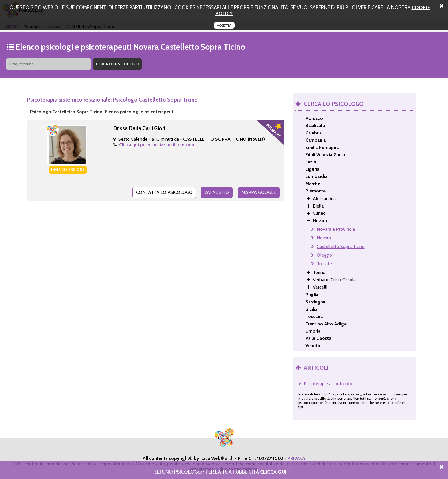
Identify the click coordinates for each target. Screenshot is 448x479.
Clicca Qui (273, 472)
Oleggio (324, 255)
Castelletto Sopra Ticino (341, 246)
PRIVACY (297, 458)
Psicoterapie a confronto (328, 384)
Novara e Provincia (336, 229)
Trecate (324, 264)
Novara (324, 238)
